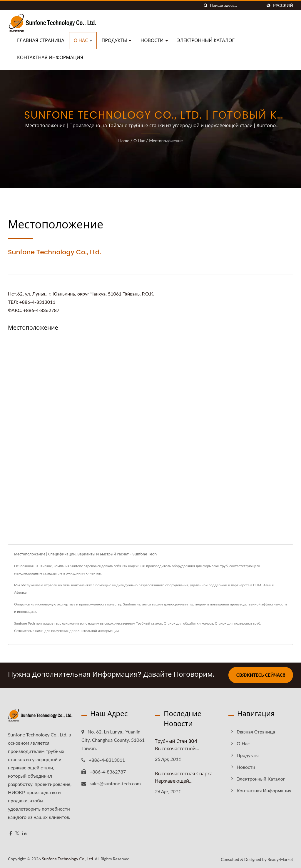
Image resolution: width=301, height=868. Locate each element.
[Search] (236, 5)
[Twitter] (17, 833)
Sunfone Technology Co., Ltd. (68, 858)
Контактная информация (50, 58)
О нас (83, 40)
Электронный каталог (206, 40)
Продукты (116, 40)
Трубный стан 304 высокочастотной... (177, 744)
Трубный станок (149, 623)
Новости (154, 40)
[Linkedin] (24, 833)
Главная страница (41, 40)
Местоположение (166, 141)
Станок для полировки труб (238, 623)
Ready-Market (280, 859)
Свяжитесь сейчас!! (261, 675)
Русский (283, 6)
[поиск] (205, 5)
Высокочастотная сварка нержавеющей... (184, 777)
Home (124, 141)
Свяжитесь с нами (29, 631)
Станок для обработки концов (188, 623)
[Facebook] (11, 833)
